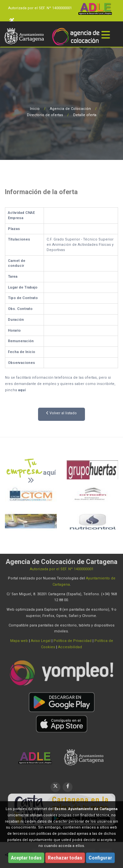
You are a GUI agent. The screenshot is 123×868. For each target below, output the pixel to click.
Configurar (100, 858)
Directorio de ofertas (45, 115)
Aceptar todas (26, 858)
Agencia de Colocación (70, 109)
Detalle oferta (85, 115)
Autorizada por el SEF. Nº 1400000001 (40, 8)
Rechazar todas (65, 858)
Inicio (35, 109)
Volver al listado (61, 413)
